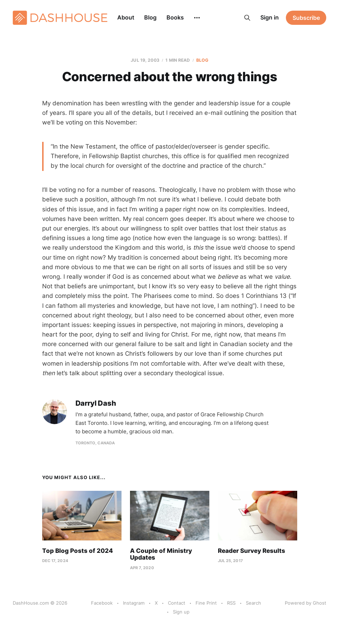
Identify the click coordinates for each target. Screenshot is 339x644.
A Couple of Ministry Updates (161, 554)
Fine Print (206, 603)
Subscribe (306, 18)
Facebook (102, 603)
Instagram (134, 603)
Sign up (181, 612)
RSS (231, 603)
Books (175, 17)
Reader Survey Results (252, 551)
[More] (197, 18)
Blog (150, 17)
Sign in (270, 17)
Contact (177, 603)
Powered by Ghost (306, 603)
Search (253, 603)
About (126, 17)
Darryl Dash (96, 403)
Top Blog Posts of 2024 (78, 551)
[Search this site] (247, 18)
